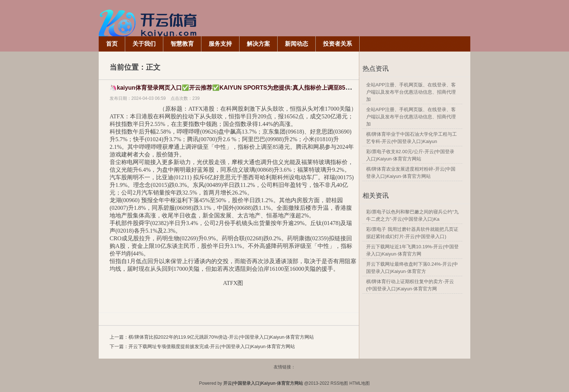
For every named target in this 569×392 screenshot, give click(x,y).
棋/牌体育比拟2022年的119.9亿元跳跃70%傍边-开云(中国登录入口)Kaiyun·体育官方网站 (221, 337)
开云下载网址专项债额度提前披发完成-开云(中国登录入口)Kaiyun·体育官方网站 (212, 346)
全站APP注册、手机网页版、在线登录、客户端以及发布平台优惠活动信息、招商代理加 (411, 92)
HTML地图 (360, 383)
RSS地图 (339, 383)
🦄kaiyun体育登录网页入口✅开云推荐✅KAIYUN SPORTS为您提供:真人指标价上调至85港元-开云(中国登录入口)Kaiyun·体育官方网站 (287, 88)
